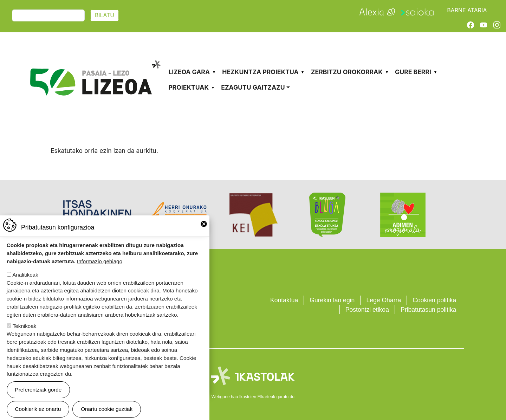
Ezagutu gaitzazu (253, 87)
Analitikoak (25, 283)
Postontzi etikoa (367, 310)
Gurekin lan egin (332, 300)
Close (204, 233)
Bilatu (105, 15)
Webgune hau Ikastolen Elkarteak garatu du (253, 397)
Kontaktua (284, 300)
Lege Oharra (384, 300)
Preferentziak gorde (38, 398)
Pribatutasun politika (428, 310)
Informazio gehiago (100, 270)
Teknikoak (25, 335)
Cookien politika (434, 300)
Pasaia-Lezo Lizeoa (95, 59)
